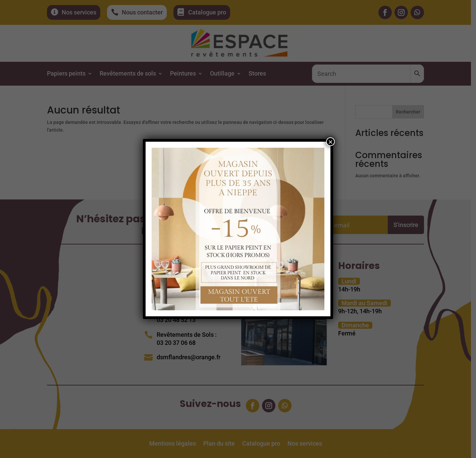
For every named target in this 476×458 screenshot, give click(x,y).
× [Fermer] (330, 142)
